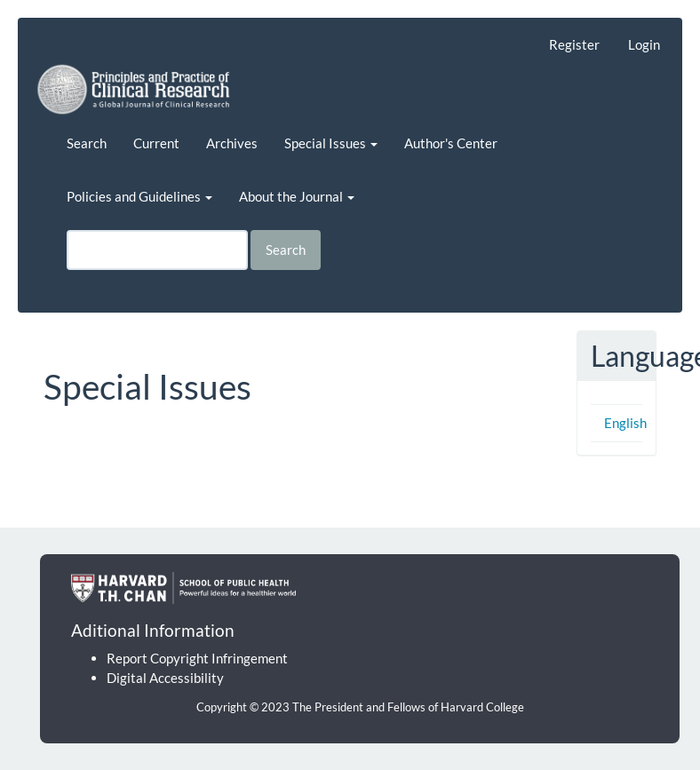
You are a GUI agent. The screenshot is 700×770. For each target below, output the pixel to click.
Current (156, 143)
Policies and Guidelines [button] (139, 196)
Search (87, 143)
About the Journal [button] (297, 196)
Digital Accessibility (165, 678)
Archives (232, 143)
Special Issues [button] (331, 143)
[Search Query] (157, 250)
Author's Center (451, 143)
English (625, 423)
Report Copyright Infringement (197, 658)
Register (574, 44)
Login (644, 44)
